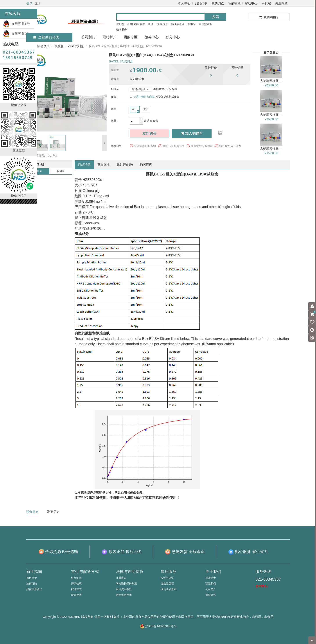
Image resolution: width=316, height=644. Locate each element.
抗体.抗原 (162, 24)
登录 (29, 3)
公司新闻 (88, 37)
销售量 (38, 171)
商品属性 (104, 164)
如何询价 (32, 578)
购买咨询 (146, 164)
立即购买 (149, 133)
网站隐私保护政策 (126, 584)
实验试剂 (43, 46)
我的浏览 (218, 3)
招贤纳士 (211, 578)
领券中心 (152, 37)
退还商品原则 (169, 589)
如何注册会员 (34, 589)
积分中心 (173, 37)
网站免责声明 (124, 595)
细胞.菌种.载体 (136, 24)
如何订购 (32, 584)
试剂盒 (120, 24)
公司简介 (211, 589)
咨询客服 (262, 586)
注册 (38, 3)
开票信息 (76, 584)
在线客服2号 (16, 34)
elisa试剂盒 (76, 46)
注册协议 (121, 578)
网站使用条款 (124, 589)
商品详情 (84, 164)
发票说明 (76, 595)
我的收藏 (234, 3)
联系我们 (211, 584)
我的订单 (201, 3)
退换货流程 (167, 584)
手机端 (266, 3)
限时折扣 (110, 37)
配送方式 (76, 589)
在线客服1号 (16, 24)
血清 (151, 24)
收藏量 (61, 171)
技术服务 (122, 29)
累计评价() (125, 164)
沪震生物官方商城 (144, 97)
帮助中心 (251, 3)
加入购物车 (192, 133)
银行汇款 (76, 578)
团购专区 (131, 37)
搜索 (215, 17)
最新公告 (211, 595)
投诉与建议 (167, 578)
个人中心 (184, 3)
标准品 (192, 24)
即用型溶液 (205, 24)
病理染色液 (178, 24)
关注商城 (281, 3)
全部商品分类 (46, 37)
